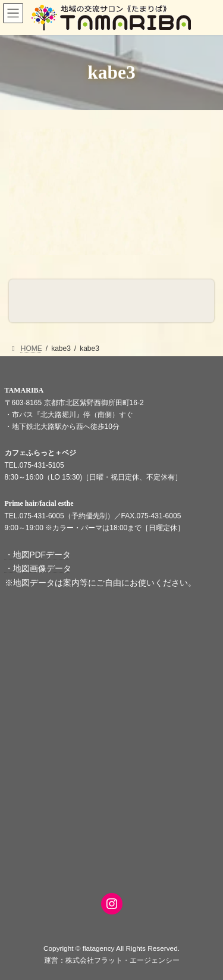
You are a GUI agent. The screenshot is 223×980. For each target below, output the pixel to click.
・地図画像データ (38, 569)
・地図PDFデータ (38, 555)
